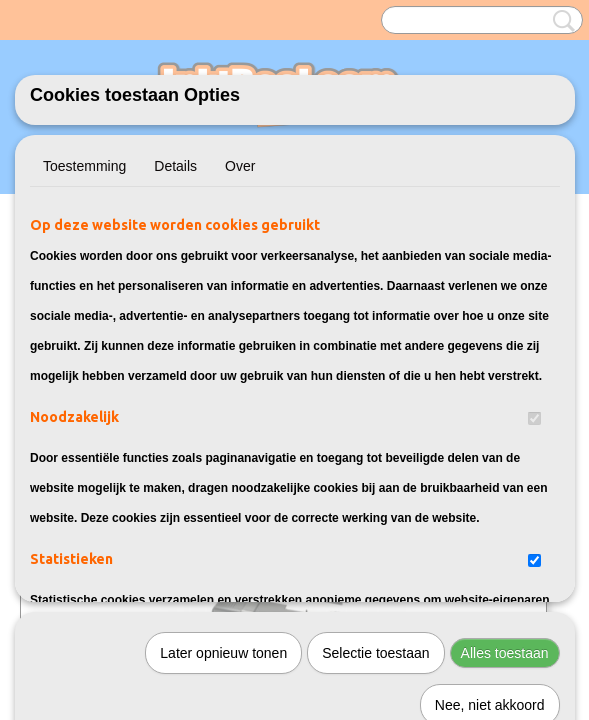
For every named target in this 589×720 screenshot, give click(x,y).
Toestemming (84, 166)
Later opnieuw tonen (223, 431)
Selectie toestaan (375, 431)
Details (175, 166)
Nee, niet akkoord (490, 483)
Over (240, 166)
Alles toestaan (505, 431)
